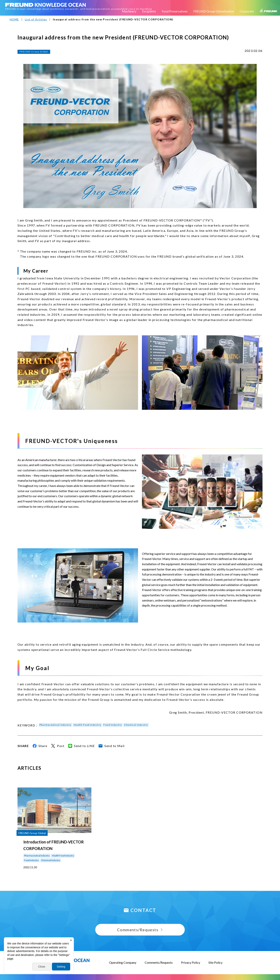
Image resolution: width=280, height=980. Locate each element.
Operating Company (123, 962)
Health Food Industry (87, 725)
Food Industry (113, 725)
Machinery (129, 11)
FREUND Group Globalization (214, 11)
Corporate (247, 11)
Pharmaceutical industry (55, 725)
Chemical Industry (136, 725)
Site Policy (215, 962)
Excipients (149, 11)
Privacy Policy (191, 962)
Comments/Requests (159, 962)
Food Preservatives (175, 11)
